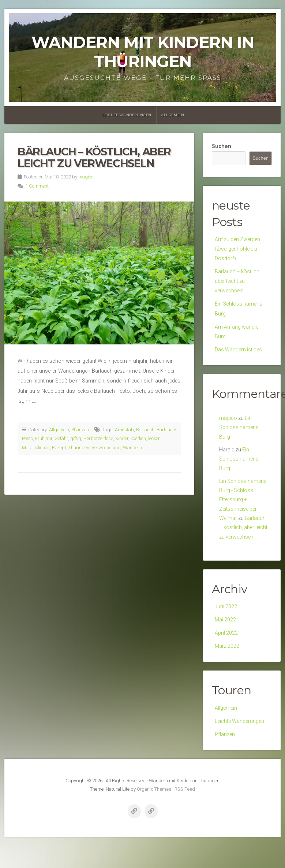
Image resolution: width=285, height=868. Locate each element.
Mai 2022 (226, 629)
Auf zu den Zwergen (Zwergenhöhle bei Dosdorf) (238, 250)
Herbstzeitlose (98, 438)
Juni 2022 (226, 615)
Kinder (122, 438)
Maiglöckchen (36, 448)
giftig (76, 438)
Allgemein (172, 115)
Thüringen (79, 448)
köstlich (138, 438)
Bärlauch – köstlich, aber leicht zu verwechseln (94, 157)
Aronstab (124, 430)
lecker (154, 438)
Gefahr (61, 438)
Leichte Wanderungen (127, 115)
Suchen (222, 146)
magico (86, 177)
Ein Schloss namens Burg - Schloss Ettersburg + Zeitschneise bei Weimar (243, 507)
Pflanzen (80, 430)
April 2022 (226, 642)
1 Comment (37, 186)
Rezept (59, 448)
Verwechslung (106, 448)
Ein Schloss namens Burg (239, 433)
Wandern (132, 448)
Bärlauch (145, 430)
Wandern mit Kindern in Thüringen (143, 52)
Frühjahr (44, 438)
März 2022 (227, 656)
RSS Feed (185, 801)
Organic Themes (154, 801)
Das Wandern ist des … (241, 354)
